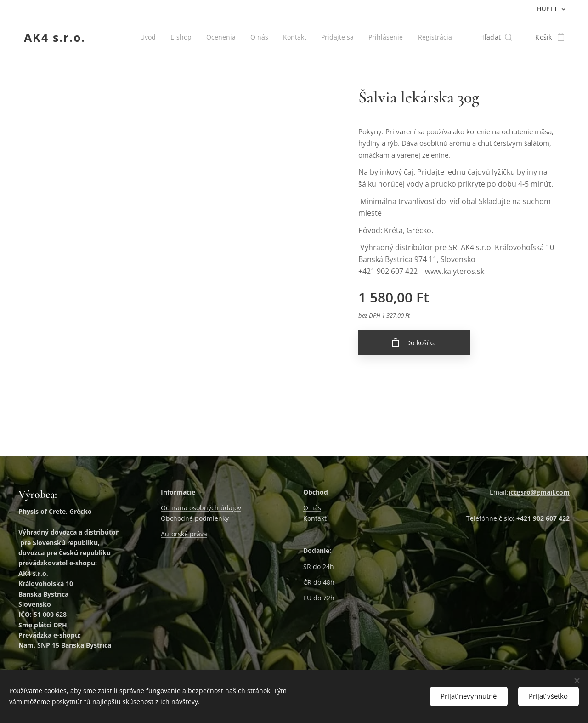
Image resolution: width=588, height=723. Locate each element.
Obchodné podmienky (195, 518)
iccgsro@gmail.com (539, 492)
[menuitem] (161, 37)
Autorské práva (184, 534)
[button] (496, 37)
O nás (312, 508)
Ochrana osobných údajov (201, 508)
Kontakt (315, 518)
